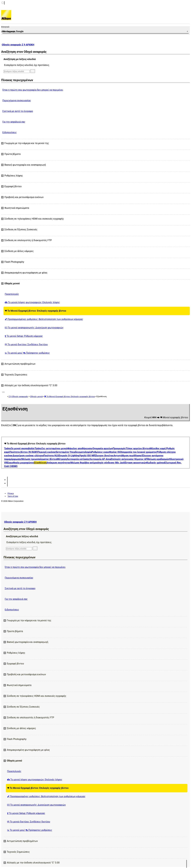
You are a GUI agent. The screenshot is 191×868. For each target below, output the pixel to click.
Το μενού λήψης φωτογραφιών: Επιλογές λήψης (32, 302)
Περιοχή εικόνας (47, 452)
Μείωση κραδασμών (158, 459)
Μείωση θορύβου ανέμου (84, 463)
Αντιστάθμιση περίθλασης (128, 456)
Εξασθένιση (40, 463)
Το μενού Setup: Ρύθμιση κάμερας (24, 336)
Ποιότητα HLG (51, 456)
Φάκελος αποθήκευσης (80, 448)
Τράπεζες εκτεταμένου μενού (51, 448)
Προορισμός (119, 448)
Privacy (11, 493)
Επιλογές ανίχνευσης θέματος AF (129, 459)
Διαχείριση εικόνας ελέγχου (28, 456)
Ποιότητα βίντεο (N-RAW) (24, 452)
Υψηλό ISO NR (87, 456)
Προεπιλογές (12, 294)
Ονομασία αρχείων (103, 448)
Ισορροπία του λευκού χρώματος (139, 452)
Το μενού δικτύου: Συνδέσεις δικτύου (26, 344)
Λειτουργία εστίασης (78, 459)
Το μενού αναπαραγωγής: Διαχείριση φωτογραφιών (34, 328)
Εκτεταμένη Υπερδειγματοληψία (74, 452)
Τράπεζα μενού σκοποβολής (19, 448)
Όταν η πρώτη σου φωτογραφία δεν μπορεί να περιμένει (33, 90)
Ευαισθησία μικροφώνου (21, 463)
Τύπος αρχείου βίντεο (138, 448)
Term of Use (13, 496)
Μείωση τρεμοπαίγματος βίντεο (39, 459)
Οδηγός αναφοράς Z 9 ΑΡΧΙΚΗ (18, 45)
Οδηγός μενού (36, 396)
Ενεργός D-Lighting (69, 456)
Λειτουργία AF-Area (100, 459)
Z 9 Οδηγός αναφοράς (18, 396)
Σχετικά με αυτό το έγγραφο (18, 111)
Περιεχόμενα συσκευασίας (17, 101)
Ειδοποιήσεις (10, 132)
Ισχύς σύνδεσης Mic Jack (111, 463)
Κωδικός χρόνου (155, 463)
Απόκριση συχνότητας (59, 463)
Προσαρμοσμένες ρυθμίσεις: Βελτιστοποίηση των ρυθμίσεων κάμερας (44, 319)
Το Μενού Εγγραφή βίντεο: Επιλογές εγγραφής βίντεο (35, 311)
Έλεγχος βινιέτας (104, 456)
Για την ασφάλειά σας (14, 122)
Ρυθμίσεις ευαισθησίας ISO (106, 452)
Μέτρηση (62, 459)
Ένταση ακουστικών (136, 463)
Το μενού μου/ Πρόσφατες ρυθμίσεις (27, 353)
